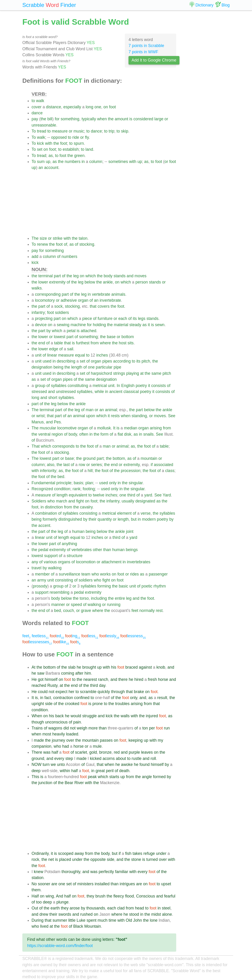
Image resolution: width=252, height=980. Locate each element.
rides (134, 574)
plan (89, 483)
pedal (43, 550)
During (38, 920)
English (128, 386)
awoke (127, 765)
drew (44, 914)
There (37, 752)
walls (125, 716)
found (145, 765)
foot (113, 107)
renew (42, 244)
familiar (122, 872)
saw (41, 673)
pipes (107, 361)
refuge (149, 853)
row (82, 465)
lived (44, 926)
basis (78, 483)
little (72, 920)
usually (128, 501)
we (53, 765)
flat (120, 434)
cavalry (86, 507)
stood (134, 914)
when (102, 119)
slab (72, 667)
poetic (147, 586)
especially (72, 107)
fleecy (119, 896)
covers (104, 306)
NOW (37, 765)
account (51, 168)
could (43, 692)
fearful (170, 896)
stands (120, 276)
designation (42, 367)
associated (164, 465)
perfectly (106, 872)
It (114, 428)
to (33, 101)
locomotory (45, 300)
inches (102, 355)
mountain (149, 458)
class (170, 471)
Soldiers (39, 501)
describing (66, 361)
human (78, 531)
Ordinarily (40, 853)
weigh (82, 728)
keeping (136, 740)
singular (136, 483)
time (113, 920)
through (118, 692)
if (152, 465)
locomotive (67, 428)
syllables (59, 386)
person (142, 282)
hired (139, 679)
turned (152, 859)
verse (145, 513)
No (34, 884)
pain (77, 722)
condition (62, 489)
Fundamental (43, 483)
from (95, 343)
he (79, 667)
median (131, 428)
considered (143, 119)
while (99, 392)
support (51, 556)
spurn (79, 143)
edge (54, 349)
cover (37, 107)
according (122, 361)
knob (161, 667)
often (84, 434)
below (90, 282)
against (145, 667)
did (66, 728)
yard (148, 495)
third (131, 495)
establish (71, 149)
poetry (141, 386)
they (90, 896)
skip (125, 131)
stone (136, 859)
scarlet (81, 752)
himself (51, 679)
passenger (158, 574)
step (69, 759)
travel (37, 568)
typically (89, 119)
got (41, 679)
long (89, 107)
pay (35, 119)
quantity (105, 519)
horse (163, 679)
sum (41, 162)
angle (147, 777)
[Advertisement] (104, 203)
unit (38, 355)
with (49, 143)
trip (111, 131)
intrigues (127, 884)
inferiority (48, 471)
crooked (72, 704)
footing (89, 489)
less (90, 636)
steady (135, 325)
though (38, 722)
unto (61, 765)
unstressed (66, 392)
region (57, 434)
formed (159, 777)
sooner (44, 884)
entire (120, 598)
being (58, 367)
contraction (63, 698)
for (57, 119)
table (59, 343)
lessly (109, 636)
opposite (98, 859)
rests (115, 416)
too (39, 902)
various (50, 562)
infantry (38, 313)
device (41, 325)
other (97, 550)
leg (76, 276)
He (34, 679)
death (124, 771)
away (79, 853)
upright (38, 704)
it (149, 325)
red (117, 752)
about (121, 759)
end (42, 343)
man (90, 410)
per (152, 728)
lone (154, 920)
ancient (116, 392)
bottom (128, 337)
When (37, 716)
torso (84, 598)
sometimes (118, 162)
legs (142, 319)
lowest (60, 337)
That (36, 446)
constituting (78, 386)
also (51, 465)
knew (39, 872)
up (48, 162)
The (35, 238)
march (62, 501)
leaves (147, 752)
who (51, 501)
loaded (72, 734)
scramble (88, 692)
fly (87, 137)
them (36, 890)
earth (55, 908)
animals (118, 294)
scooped (66, 853)
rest (159, 611)
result (162, 698)
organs (64, 562)
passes (106, 740)
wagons (55, 728)
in (83, 162)
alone (167, 914)
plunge (63, 902)
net (51, 859)
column (96, 162)
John (138, 920)
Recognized (42, 489)
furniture (105, 319)
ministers (85, 884)
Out (35, 908)
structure (75, 556)
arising (156, 428)
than (107, 550)
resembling (59, 592)
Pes (57, 422)
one (98, 107)
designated (145, 501)
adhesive (69, 300)
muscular (48, 428)
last (66, 465)
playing (133, 373)
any (35, 562)
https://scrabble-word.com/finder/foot (60, 946)
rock (35, 859)
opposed (59, 137)
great (100, 771)
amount (122, 119)
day (102, 685)
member (42, 574)
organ (83, 300)
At (34, 667)
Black (78, 926)
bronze (105, 752)
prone (98, 704)
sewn (160, 325)
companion (41, 746)
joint (130, 531)
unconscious (56, 722)
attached (88, 331)
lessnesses (37, 642)
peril (110, 771)
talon (83, 238)
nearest (90, 679)
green (79, 156)
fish (128, 853)
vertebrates (82, 550)
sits (131, 343)
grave (86, 611)
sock (59, 306)
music (79, 131)
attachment (111, 562)
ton (145, 728)
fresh (152, 679)
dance (37, 113)
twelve (99, 495)
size (43, 238)
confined (82, 698)
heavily (59, 734)
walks (37, 288)
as (51, 156)
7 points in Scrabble (146, 46)
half (55, 752)
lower (43, 282)
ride (76, 137)
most (47, 734)
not (51, 692)
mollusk (104, 428)
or (166, 119)
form (104, 434)
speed (76, 605)
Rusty (52, 685)
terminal (45, 276)
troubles (122, 704)
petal (71, 331)
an (41, 168)
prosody (40, 586)
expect (62, 692)
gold (93, 752)
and (130, 276)
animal (111, 410)
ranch (103, 679)
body (108, 276)
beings (132, 550)
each (123, 319)
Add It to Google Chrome (154, 60)
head (139, 908)
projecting (44, 319)
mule (97, 746)
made (39, 740)
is (131, 119)
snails (148, 434)
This (35, 777)
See (172, 416)
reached (39, 685)
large (159, 119)
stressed (39, 392)
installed (102, 884)
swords (65, 914)
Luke (81, 920)
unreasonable (44, 125)
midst (156, 914)
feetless (40, 636)
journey (59, 740)
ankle (108, 282)
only (113, 483)
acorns (109, 759)
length (77, 367)
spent (92, 920)
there (123, 679)
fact (48, 698)
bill (50, 119)
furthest (83, 343)
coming (68, 673)
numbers (73, 162)
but (134, 519)
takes (138, 853)
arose (75, 908)
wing (50, 896)
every (59, 759)
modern (149, 519)
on (106, 107)
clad (121, 908)
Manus (38, 422)
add (35, 257)
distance (54, 107)
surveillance (69, 574)
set (40, 149)
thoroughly (71, 872)
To (34, 131)
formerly (50, 519)
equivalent (78, 495)
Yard (167, 495)
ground (89, 458)
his (114, 667)
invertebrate (110, 300)
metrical (100, 386)
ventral (44, 434)
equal (80, 355)
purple (134, 752)
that (93, 306)
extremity (57, 282)
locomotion (86, 562)
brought (89, 667)
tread (41, 131)
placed (65, 859)
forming (104, 586)
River (79, 783)
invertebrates (139, 562)
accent (44, 525)
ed (57, 636)
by (49, 331)
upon (91, 416)
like (61, 642)
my (160, 740)
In (119, 386)
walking (55, 568)
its (135, 319)
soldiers (62, 313)
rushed (86, 914)
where (105, 343)
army (42, 580)
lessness (133, 636)
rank (76, 489)
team (86, 574)
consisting (88, 513)
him (88, 673)
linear (52, 355)
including (99, 598)
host (123, 343)
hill (90, 471)
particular (104, 367)
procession (130, 471)
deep (36, 771)
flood (129, 896)
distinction (54, 507)
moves (141, 276)
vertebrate (101, 294)
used (47, 361)
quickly (104, 692)
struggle (89, 716)
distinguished (70, 519)
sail (70, 349)
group (40, 386)
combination (46, 513)
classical (131, 392)
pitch (146, 361)
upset (166, 884)
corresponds (63, 446)
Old (129, 920)
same (156, 373)
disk (128, 434)
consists (158, 386)
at (142, 373)
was (47, 752)
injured (152, 716)
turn (46, 765)
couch (69, 611)
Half (35, 896)
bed (61, 477)
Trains (37, 728)
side (49, 704)
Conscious (146, 896)
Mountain (93, 926)
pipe (117, 367)
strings (119, 373)
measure (60, 131)
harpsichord (101, 373)
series (96, 465)
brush (100, 896)
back (60, 716)
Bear (69, 783)
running (114, 605)
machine (78, 325)
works (105, 574)
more (93, 728)
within (65, 771)
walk (40, 101)
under (161, 853)
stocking (87, 244)
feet (135, 611)
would (76, 716)
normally (147, 611)
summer (60, 920)
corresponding (48, 294)
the (43, 119)
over (70, 740)
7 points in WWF (143, 52)
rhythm (160, 586)
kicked (96, 759)
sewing (63, 325)
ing (73, 636)
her (71, 692)
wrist (41, 416)
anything (69, 544)
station (38, 878)
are (54, 884)
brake (139, 692)
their (92, 519)
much (103, 920)
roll (153, 759)
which (91, 276)
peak (92, 777)
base (111, 337)
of (66, 244)
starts (114, 777)
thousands (96, 908)
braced (132, 667)
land (89, 149)
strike (58, 238)
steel (166, 908)
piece (87, 319)
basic (124, 586)
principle (64, 483)
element (125, 513)
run (167, 728)
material (121, 325)
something (70, 119)
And (60, 896)
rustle (136, 759)
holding (99, 325)
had (66, 746)
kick (40, 143)
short (53, 398)
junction (45, 783)
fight (80, 501)
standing (139, 416)
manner (58, 605)
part (57, 276)
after (79, 673)
